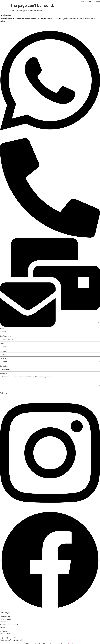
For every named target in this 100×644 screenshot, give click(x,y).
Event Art (3, 359)
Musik (89, 1)
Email (2, 344)
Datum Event (4, 366)
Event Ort (3, 351)
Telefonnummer (6, 336)
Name (2, 329)
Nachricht (3, 374)
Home (82, 1)
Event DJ (97, 1)
